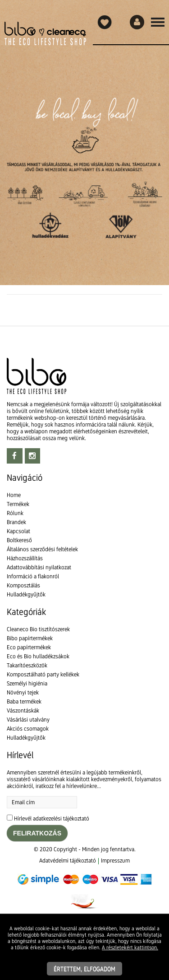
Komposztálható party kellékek (43, 674)
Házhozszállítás (25, 558)
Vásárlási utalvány (28, 720)
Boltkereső (19, 540)
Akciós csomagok (28, 729)
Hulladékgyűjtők (26, 594)
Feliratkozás (37, 833)
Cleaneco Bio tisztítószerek (38, 629)
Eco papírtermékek (29, 647)
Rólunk (15, 513)
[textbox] (84, 68)
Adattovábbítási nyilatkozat (39, 567)
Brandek (16, 522)
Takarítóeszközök (27, 665)
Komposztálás (23, 585)
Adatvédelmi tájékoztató (68, 860)
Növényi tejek (23, 692)
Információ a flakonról (33, 576)
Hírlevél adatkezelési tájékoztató (52, 818)
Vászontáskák (23, 710)
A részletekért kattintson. (130, 947)
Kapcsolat (18, 531)
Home (14, 495)
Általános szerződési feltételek (42, 549)
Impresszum (115, 860)
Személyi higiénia (27, 683)
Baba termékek (24, 701)
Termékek (18, 504)
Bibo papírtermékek (30, 638)
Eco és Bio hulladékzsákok (38, 656)
